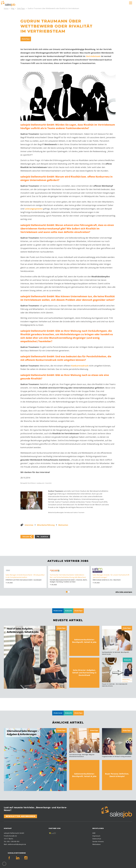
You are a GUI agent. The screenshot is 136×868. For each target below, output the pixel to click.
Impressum (96, 836)
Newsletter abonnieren (20, 816)
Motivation (63, 525)
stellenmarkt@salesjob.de (17, 844)
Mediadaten (97, 844)
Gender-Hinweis (98, 841)
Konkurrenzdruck (80, 366)
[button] (4, 864)
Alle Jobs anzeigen (124, 592)
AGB (94, 833)
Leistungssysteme (34, 209)
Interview (29, 525)
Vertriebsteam (93, 56)
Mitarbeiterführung (46, 525)
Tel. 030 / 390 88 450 (12, 841)
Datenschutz (97, 839)
